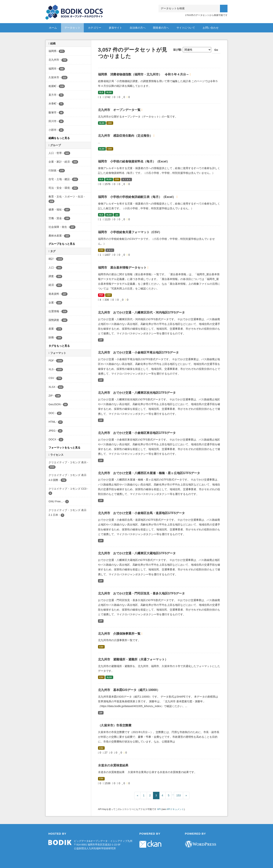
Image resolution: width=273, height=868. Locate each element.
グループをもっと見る (62, 244)
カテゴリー (95, 28)
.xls (117, 215)
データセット (72, 28)
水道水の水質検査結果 (113, 765)
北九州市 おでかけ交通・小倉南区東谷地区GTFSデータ (137, 433)
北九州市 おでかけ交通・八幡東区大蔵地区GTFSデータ (137, 553)
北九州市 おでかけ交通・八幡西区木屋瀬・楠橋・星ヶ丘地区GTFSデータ (149, 473)
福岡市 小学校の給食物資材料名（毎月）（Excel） (134, 161)
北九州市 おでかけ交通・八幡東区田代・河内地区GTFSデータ (142, 312)
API (159, 809)
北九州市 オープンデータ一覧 (120, 110)
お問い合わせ (211, 28)
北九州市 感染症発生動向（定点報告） (126, 136)
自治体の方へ (138, 28)
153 (178, 795)
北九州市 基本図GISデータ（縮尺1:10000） (129, 690)
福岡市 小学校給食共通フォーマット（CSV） (130, 232)
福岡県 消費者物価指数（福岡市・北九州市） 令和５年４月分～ (144, 74)
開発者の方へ (161, 28)
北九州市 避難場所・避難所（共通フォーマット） (133, 659)
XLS (101, 92)
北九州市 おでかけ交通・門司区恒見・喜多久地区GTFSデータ (142, 593)
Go (216, 50)
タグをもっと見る (59, 346)
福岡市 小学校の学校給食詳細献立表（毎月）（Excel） (137, 197)
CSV (110, 123)
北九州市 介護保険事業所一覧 (120, 634)
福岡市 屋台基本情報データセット (123, 268)
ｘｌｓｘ (126, 179)
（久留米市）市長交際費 (115, 725)
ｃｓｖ (110, 250)
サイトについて (186, 28)
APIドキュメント (175, 809)
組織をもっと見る (59, 138)
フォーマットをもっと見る (64, 448)
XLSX (109, 92)
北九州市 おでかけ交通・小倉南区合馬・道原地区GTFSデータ (142, 513)
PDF (101, 295)
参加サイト (115, 28)
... (173, 794)
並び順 (177, 50)
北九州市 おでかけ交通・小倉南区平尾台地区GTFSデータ (138, 352)
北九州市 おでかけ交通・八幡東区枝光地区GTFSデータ (137, 393)
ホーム (53, 28)
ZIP (101, 340)
